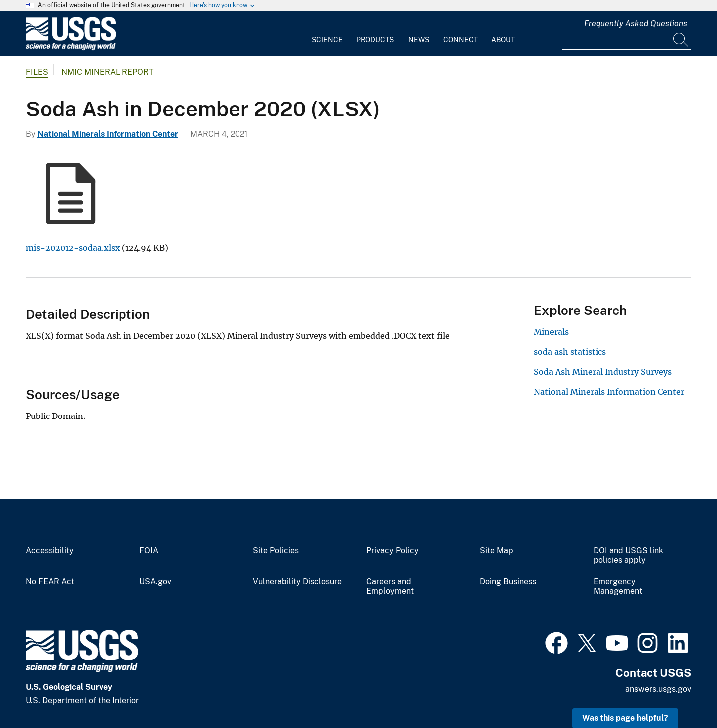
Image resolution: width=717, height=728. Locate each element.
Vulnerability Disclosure (297, 582)
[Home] (71, 48)
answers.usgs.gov (658, 689)
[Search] (681, 40)
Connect (460, 40)
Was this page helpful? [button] (625, 718)
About (503, 40)
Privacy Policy (393, 551)
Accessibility (50, 551)
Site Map (497, 551)
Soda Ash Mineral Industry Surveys (603, 372)
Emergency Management (618, 586)
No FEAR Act (50, 582)
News (419, 40)
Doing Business (508, 582)
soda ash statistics (570, 352)
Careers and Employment (390, 586)
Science (327, 40)
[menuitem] (327, 34)
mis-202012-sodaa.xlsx (73, 248)
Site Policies (276, 551)
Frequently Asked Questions (636, 24)
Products (375, 40)
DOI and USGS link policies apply (628, 556)
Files (37, 72)
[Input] (626, 40)
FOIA (149, 551)
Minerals (551, 332)
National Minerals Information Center (108, 134)
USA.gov (155, 582)
